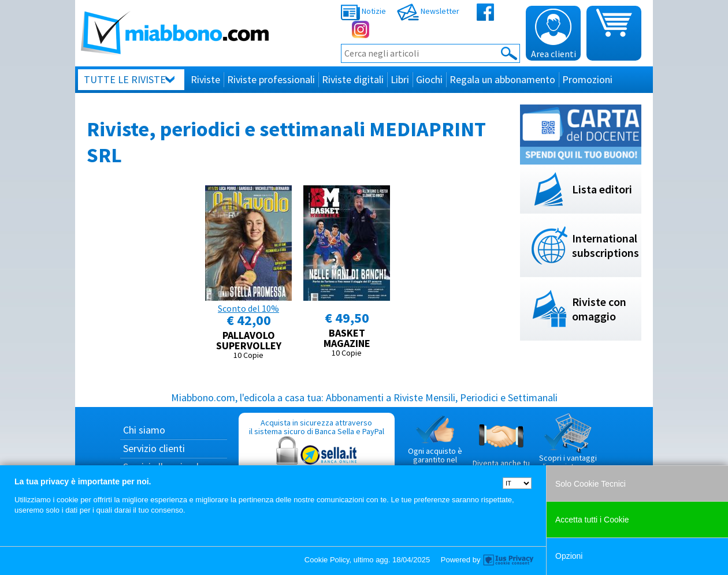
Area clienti (554, 34)
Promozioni (587, 79)
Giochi (429, 79)
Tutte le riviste (125, 79)
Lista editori (602, 189)
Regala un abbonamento (502, 79)
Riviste (205, 79)
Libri (400, 79)
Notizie (363, 11)
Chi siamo (144, 430)
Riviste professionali (271, 79)
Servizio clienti (154, 448)
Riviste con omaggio (599, 309)
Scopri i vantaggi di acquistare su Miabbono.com (568, 447)
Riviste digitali (353, 79)
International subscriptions (606, 245)
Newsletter (428, 11)
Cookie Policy (327, 560)
